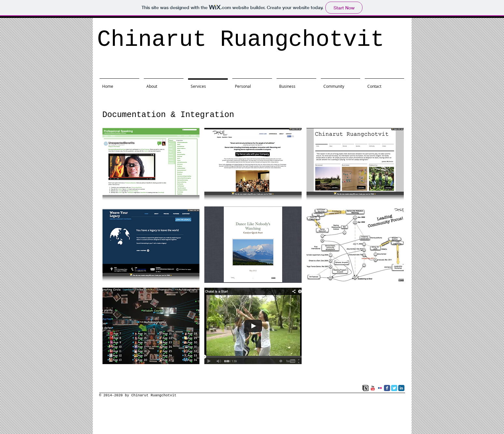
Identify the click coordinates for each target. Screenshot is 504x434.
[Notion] (366, 388)
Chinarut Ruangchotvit (241, 40)
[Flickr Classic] (380, 388)
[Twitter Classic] (394, 388)
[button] (151, 163)
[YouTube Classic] (373, 388)
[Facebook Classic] (387, 388)
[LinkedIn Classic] (401, 388)
